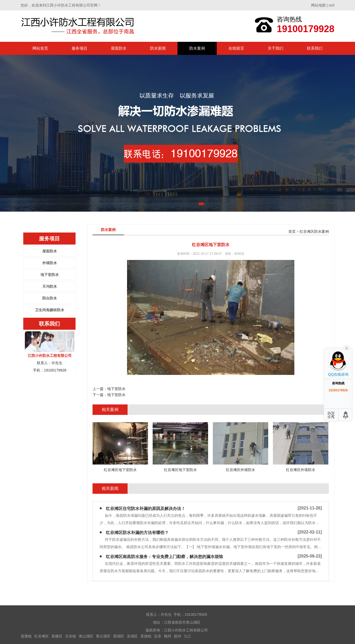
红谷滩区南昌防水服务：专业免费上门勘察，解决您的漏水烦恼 (164, 557)
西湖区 (119, 636)
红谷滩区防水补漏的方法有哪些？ (137, 533)
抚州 (177, 636)
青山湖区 (86, 636)
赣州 (168, 636)
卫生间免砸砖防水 (50, 310)
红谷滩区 (42, 636)
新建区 (57, 636)
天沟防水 (50, 286)
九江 (187, 636)
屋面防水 (119, 48)
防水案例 (197, 48)
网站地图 (318, 5)
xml (331, 5)
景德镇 (146, 636)
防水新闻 (158, 48)
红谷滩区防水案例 (314, 232)
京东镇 (71, 636)
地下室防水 (50, 275)
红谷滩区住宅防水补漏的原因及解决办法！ (146, 509)
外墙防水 (50, 263)
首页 (292, 232)
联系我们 (315, 48)
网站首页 (40, 48)
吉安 (158, 636)
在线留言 (236, 48)
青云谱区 (103, 636)
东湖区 (132, 636)
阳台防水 (50, 298)
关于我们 (276, 48)
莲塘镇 (26, 636)
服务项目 (79, 48)
